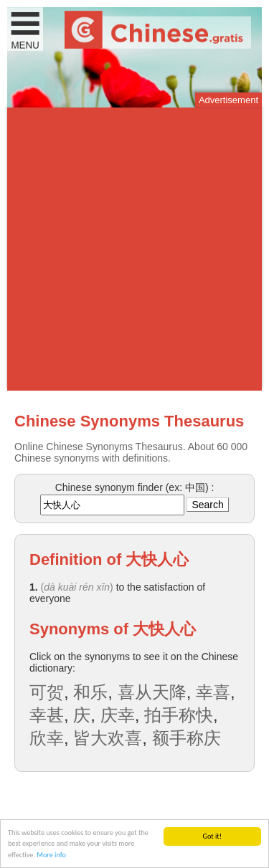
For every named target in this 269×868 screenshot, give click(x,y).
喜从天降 (152, 692)
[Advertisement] (134, 249)
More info (51, 855)
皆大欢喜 (108, 738)
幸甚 (47, 715)
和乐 (90, 692)
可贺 (47, 692)
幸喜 (213, 692)
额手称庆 (187, 738)
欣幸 (47, 738)
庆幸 (118, 715)
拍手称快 (179, 715)
